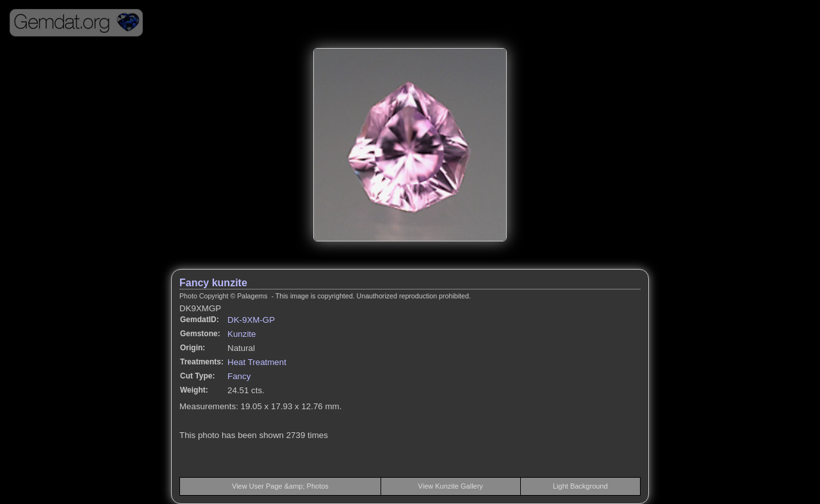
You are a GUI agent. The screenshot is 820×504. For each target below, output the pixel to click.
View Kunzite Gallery (451, 486)
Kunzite (242, 334)
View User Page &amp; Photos (280, 486)
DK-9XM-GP (251, 320)
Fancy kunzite (213, 283)
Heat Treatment (257, 362)
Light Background (580, 486)
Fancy (239, 376)
